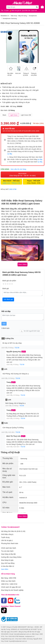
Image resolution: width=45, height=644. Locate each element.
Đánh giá (6, 288)
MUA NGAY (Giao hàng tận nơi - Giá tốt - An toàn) (22, 175)
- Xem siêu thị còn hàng (18, 169)
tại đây (10, 154)
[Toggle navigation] (3, 7)
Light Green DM (26, 115)
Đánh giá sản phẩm (9, 281)
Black (4, 115)
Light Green (14, 115)
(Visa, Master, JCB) (34, 182)
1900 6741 (5, 584)
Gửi (4, 324)
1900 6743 (14, 584)
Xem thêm (5, 569)
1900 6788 (13, 189)
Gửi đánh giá (8, 299)
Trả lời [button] (17, 348)
